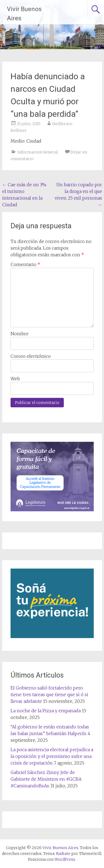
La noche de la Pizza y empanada (46, 711)
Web (15, 379)
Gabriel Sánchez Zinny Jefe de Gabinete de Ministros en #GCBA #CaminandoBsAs (46, 779)
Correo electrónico (31, 356)
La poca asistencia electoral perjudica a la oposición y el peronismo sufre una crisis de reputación (52, 756)
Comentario (25, 264)
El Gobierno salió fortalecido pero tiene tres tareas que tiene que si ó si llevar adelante (49, 695)
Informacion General (38, 152)
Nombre (20, 334)
